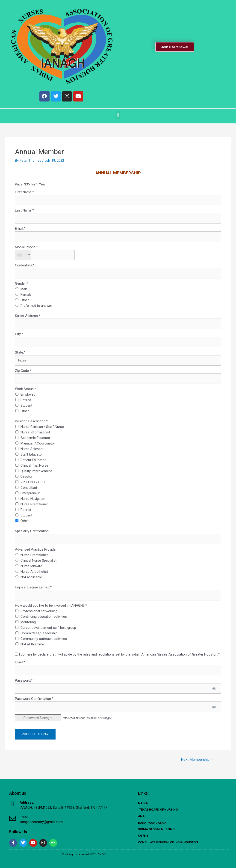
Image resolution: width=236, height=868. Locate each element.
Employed (28, 397)
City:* (19, 337)
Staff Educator (32, 457)
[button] (118, 116)
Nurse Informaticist (35, 435)
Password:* (24, 684)
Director (27, 480)
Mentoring (28, 625)
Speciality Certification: (32, 534)
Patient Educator (33, 463)
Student (26, 409)
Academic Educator (35, 441)
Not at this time (32, 647)
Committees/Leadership (39, 636)
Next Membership (197, 763)
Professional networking (39, 614)
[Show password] (214, 692)
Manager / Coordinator (38, 446)
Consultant (29, 491)
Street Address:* (28, 318)
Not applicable (31, 580)
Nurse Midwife (31, 569)
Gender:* (22, 286)
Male (24, 291)
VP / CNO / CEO (33, 485)
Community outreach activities (44, 642)
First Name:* (24, 194)
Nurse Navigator (33, 502)
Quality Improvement (36, 474)
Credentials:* (25, 267)
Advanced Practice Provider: (36, 552)
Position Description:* (31, 424)
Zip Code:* (23, 373)
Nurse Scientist (32, 452)
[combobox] (23, 257)
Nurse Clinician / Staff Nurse (42, 430)
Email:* (20, 230)
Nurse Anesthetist (34, 575)
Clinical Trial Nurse (34, 468)
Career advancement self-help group (48, 631)
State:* (20, 355)
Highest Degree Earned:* (33, 590)
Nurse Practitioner (34, 507)
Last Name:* (24, 212)
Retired (26, 403)
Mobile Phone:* (26, 249)
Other (25, 302)
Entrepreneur (30, 496)
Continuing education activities (44, 620)
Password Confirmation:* (34, 702)
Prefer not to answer (36, 308)
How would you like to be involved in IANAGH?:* (51, 609)
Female (26, 297)
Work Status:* (25, 392)
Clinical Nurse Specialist (38, 564)
